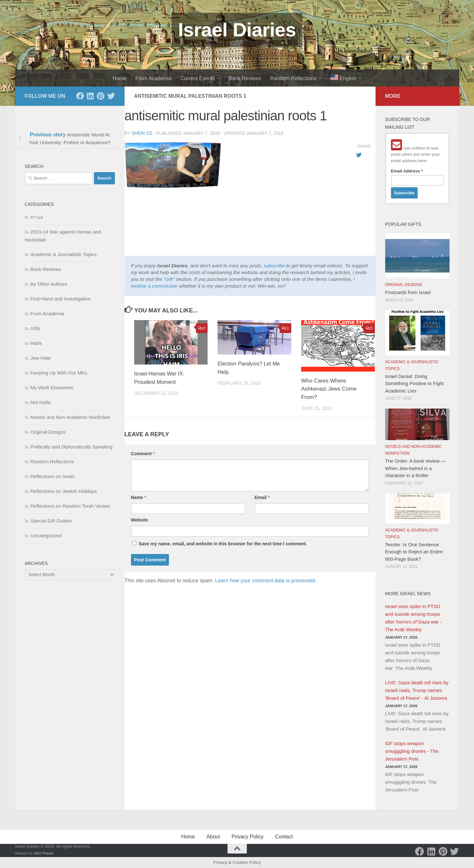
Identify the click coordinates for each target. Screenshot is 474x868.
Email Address (407, 171)
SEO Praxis (44, 853)
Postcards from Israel (408, 292)
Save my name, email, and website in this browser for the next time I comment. (223, 543)
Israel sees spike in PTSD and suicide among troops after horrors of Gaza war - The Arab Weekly (414, 618)
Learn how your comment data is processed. (266, 580)
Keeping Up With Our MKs (59, 373)
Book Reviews (245, 78)
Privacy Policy (247, 837)
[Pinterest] (101, 96)
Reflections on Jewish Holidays (64, 491)
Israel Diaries (237, 30)
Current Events (198, 78)
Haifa (36, 343)
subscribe (274, 265)
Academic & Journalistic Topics (64, 254)
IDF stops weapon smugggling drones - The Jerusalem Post (412, 751)
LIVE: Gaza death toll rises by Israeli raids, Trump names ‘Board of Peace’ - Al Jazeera (417, 690)
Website (139, 520)
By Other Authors (49, 284)
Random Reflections (293, 78)
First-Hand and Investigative (61, 299)
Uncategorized (46, 536)
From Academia (153, 78)
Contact (284, 837)
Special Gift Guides (51, 521)
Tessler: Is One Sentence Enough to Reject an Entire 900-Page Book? (414, 552)
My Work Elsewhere (52, 388)
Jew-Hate (41, 358)
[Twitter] (111, 96)
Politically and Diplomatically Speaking (72, 447)
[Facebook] (80, 96)
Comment (143, 453)
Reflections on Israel (52, 476)
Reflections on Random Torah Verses (70, 506)
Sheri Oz (142, 133)
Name (139, 497)
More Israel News (408, 594)
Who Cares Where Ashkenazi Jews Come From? (329, 389)
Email (262, 497)
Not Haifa (41, 402)
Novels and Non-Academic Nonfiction (70, 417)
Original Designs (48, 432)
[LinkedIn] (90, 96)
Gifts (36, 328)
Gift (169, 279)
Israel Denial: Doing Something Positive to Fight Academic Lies (415, 383)
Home (120, 78)
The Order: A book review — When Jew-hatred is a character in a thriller (415, 468)
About (213, 837)
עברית (37, 217)
